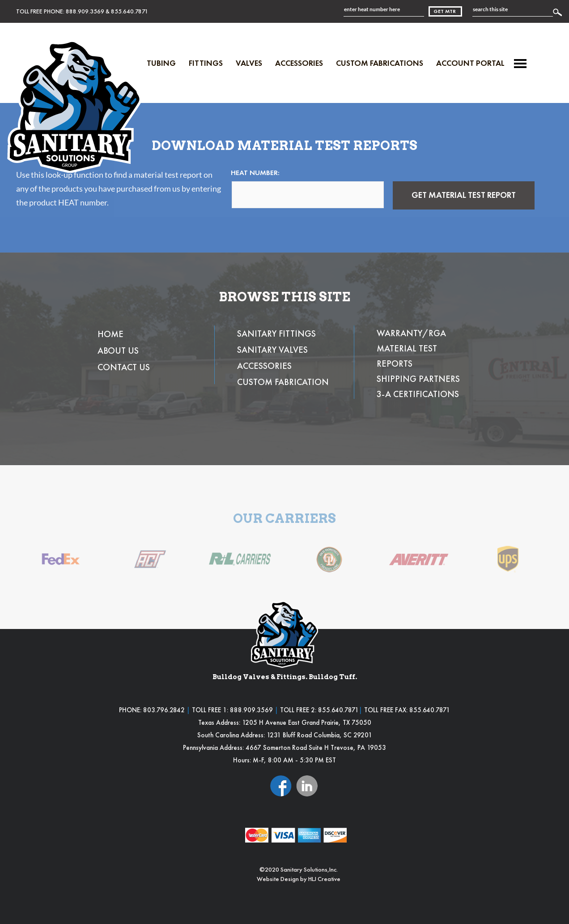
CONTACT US (124, 367)
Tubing (161, 63)
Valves (249, 63)
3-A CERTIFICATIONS (418, 394)
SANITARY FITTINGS (276, 334)
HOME (110, 334)
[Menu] (520, 64)
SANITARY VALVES (272, 350)
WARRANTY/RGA (411, 333)
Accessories (299, 63)
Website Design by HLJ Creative (299, 879)
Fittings (206, 63)
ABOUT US (118, 351)
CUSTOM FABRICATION (283, 382)
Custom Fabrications (380, 63)
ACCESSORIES (264, 366)
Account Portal (470, 63)
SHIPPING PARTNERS (418, 379)
